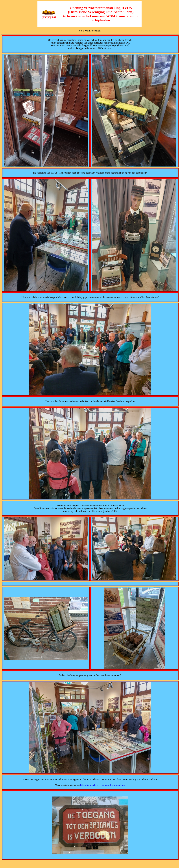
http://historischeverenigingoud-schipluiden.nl (103, 785)
